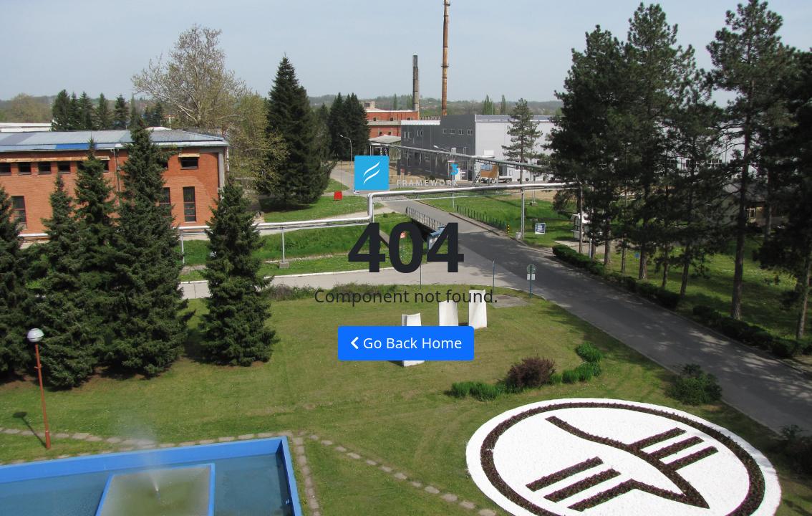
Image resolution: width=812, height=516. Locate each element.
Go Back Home (406, 343)
